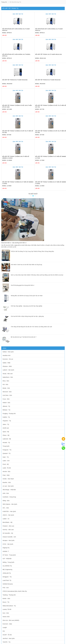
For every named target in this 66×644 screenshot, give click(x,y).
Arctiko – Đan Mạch (8, 479)
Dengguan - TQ (7, 577)
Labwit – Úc (6, 519)
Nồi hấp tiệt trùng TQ (10, 8)
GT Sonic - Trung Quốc (9, 555)
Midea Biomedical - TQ (9, 606)
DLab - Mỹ (6, 464)
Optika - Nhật (6, 363)
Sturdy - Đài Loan (8, 374)
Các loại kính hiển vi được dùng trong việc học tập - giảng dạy (27, 316)
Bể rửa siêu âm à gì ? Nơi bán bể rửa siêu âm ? (24, 337)
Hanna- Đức (6, 617)
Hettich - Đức (6, 403)
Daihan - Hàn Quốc (8, 352)
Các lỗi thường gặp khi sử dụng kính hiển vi (22, 285)
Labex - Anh (6, 461)
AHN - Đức (6, 493)
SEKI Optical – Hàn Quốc (10, 504)
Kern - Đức (6, 613)
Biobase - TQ (6, 410)
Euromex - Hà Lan (8, 359)
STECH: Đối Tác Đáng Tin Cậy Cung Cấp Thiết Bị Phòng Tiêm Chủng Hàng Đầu (32, 251)
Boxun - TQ (6, 602)
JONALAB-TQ (7, 573)
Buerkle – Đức (7, 482)
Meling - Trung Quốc (9, 562)
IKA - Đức (5, 384)
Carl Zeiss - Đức (7, 395)
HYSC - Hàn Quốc (8, 544)
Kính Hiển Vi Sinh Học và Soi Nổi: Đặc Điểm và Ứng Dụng (26, 265)
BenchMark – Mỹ (7, 522)
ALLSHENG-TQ (7, 566)
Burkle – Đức (6, 598)
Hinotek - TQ (6, 442)
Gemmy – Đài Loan (8, 530)
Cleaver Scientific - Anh (9, 537)
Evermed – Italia (7, 624)
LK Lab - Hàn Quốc (8, 486)
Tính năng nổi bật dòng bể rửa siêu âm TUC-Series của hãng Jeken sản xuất (31, 327)
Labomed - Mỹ (7, 439)
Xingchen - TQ (7, 421)
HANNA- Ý (6, 551)
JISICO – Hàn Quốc (8, 515)
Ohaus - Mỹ (6, 435)
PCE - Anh (6, 588)
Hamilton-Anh (7, 355)
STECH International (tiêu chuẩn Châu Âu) (15, 591)
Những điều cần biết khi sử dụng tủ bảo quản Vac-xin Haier (27, 296)
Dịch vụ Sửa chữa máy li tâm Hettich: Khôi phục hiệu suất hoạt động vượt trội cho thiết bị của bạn (37, 275)
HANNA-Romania (8, 584)
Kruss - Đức (6, 399)
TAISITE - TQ (6, 642)
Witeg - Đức (6, 501)
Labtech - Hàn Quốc (8, 370)
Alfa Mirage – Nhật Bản (9, 490)
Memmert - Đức (7, 392)
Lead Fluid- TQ (7, 580)
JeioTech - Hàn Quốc (9, 638)
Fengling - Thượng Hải (9, 413)
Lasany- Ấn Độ (7, 609)
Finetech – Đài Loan (8, 526)
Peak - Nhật (6, 475)
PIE (4, 631)
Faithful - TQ (6, 417)
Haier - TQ (6, 457)
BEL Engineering (7, 569)
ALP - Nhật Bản (7, 559)
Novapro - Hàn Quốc (9, 540)
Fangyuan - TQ (7, 450)
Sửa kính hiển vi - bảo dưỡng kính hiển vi (14, 243)
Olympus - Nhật (7, 366)
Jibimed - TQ (6, 406)
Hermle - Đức (6, 471)
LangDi (5, 627)
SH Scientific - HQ (8, 533)
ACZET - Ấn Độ (7, 635)
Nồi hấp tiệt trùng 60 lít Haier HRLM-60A (48, 80)
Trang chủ (4, 2)
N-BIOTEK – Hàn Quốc (9, 511)
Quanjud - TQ (7, 453)
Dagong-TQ (6, 548)
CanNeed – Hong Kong (9, 497)
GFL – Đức (6, 508)
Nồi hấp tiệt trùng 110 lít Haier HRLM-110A (49, 54)
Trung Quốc (6, 446)
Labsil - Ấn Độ (7, 468)
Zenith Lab (6, 428)
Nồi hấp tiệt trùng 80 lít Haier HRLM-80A (15, 80)
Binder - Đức (6, 388)
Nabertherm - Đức (8, 377)
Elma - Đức (6, 381)
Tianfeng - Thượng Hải (9, 595)
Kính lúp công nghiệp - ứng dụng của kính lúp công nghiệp (27, 306)
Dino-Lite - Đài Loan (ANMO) (11, 620)
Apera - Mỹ (6, 432)
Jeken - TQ (6, 424)
